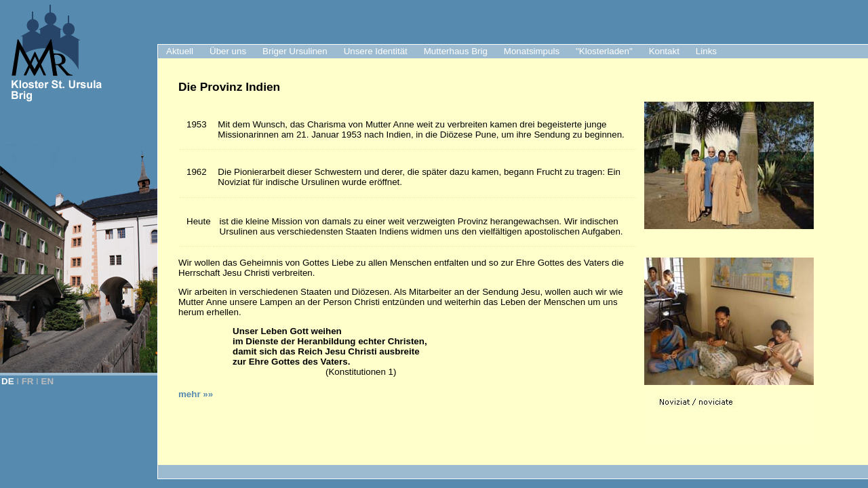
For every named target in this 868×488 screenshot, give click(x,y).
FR (28, 381)
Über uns (228, 51)
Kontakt (664, 51)
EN (48, 381)
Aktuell (180, 51)
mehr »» (196, 394)
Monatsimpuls (532, 51)
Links (706, 51)
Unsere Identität (376, 51)
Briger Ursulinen (295, 51)
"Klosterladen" (604, 51)
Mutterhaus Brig (456, 51)
